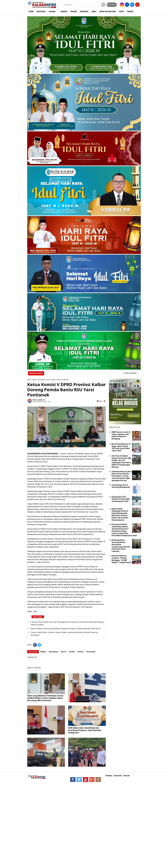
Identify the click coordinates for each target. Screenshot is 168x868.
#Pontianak (91, 652)
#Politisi (81, 652)
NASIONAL (41, 11)
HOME (31, 11)
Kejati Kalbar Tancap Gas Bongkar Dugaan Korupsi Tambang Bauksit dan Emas (66, 628)
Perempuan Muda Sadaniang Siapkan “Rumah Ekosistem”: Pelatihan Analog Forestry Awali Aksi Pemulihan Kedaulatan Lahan (124, 530)
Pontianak (65, 380)
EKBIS (94, 11)
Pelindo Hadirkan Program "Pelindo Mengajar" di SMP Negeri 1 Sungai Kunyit (121, 559)
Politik (53, 380)
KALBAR (52, 11)
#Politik (72, 652)
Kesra (48, 380)
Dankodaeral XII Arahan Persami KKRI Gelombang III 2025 (121, 499)
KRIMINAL (84, 11)
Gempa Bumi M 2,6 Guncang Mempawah (121, 486)
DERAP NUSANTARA (108, 11)
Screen (112, 5)
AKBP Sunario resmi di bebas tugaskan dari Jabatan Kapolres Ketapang (121, 435)
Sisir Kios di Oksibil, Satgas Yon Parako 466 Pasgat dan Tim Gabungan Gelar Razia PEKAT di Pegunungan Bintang (121, 461)
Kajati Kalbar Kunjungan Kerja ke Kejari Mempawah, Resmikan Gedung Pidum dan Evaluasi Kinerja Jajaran (120, 514)
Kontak (127, 776)
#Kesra (64, 652)
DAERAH (64, 11)
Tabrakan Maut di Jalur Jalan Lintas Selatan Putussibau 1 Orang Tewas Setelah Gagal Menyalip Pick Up (121, 476)
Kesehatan (41, 380)
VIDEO (121, 11)
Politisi (59, 380)
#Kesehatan (54, 652)
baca (100, 401)
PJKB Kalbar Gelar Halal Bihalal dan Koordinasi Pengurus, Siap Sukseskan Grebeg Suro (85, 730)
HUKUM (74, 11)
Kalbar (34, 380)
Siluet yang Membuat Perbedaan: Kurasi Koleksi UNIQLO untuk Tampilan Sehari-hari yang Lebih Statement (45, 698)
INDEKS (130, 11)
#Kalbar (43, 652)
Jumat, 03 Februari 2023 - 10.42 (41, 402)
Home (29, 380)
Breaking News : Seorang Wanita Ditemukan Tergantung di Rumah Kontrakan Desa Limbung (121, 546)
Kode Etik (118, 776)
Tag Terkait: (33, 652)
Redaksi (109, 776)
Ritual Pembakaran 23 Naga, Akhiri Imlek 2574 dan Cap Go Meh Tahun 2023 (121, 447)
